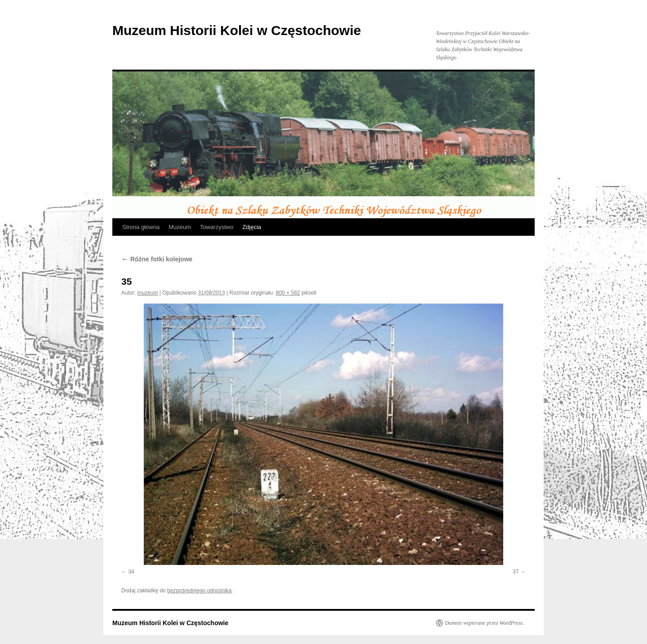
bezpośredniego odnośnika (199, 591)
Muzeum (180, 227)
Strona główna (141, 227)
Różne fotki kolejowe (157, 259)
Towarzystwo (217, 227)
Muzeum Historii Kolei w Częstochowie (237, 30)
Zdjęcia (252, 227)
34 (131, 572)
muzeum (147, 293)
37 (516, 572)
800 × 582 (288, 293)
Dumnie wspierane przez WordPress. (484, 623)
